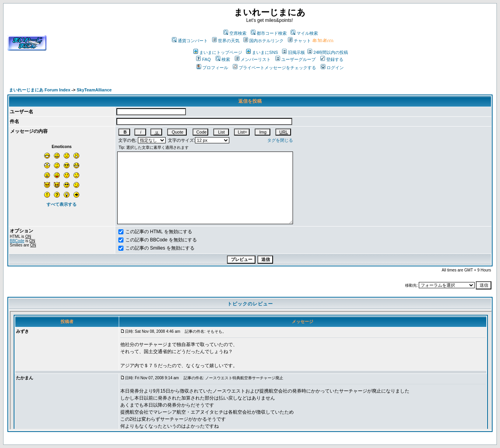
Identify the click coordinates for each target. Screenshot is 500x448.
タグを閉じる (280, 140)
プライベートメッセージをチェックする (274, 68)
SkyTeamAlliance (94, 90)
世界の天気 (226, 41)
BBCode (17, 241)
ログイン (332, 68)
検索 (223, 59)
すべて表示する (62, 204)
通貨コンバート (190, 41)
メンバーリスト (253, 59)
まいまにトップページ (218, 52)
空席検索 (235, 33)
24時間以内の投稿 (328, 52)
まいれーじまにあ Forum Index (40, 90)
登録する (332, 59)
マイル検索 (304, 33)
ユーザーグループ (296, 59)
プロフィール (212, 68)
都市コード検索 (269, 33)
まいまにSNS (262, 52)
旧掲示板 (294, 52)
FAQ (203, 59)
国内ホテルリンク (263, 41)
